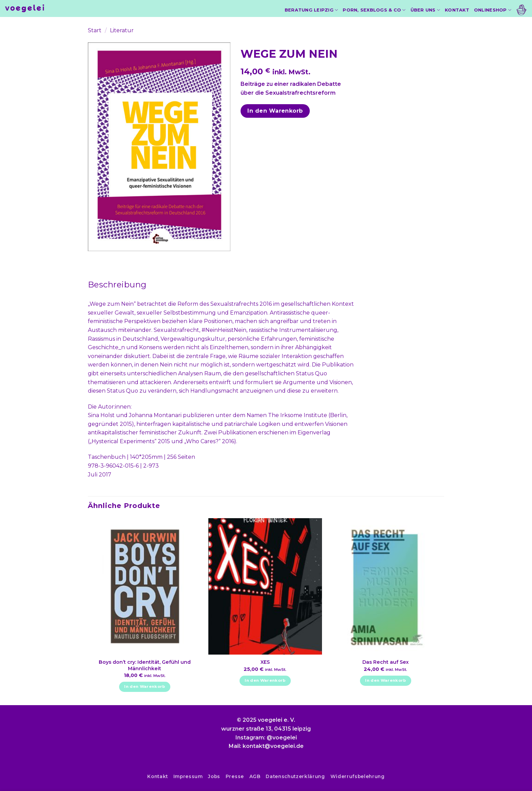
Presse (235, 776)
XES (265, 662)
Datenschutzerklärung (295, 776)
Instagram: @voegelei (266, 738)
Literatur (122, 30)
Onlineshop (493, 10)
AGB (255, 776)
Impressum (188, 776)
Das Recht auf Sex (386, 662)
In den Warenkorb (275, 111)
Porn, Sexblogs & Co (374, 10)
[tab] (117, 285)
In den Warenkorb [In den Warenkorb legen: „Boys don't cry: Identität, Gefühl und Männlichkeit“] (145, 686)
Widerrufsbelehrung (358, 776)
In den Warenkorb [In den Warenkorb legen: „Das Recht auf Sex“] (386, 680)
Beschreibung (117, 285)
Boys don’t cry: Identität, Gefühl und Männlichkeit (145, 665)
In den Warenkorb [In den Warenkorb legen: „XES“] (265, 680)
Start (95, 30)
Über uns (425, 10)
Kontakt (457, 10)
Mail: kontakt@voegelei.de (266, 746)
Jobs (214, 776)
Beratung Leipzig (311, 10)
